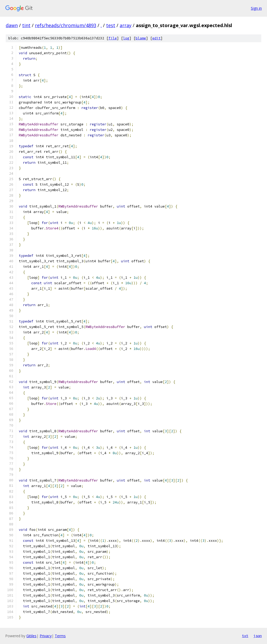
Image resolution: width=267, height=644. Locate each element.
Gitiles (31, 636)
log (126, 38)
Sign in (256, 8)
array (126, 25)
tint (26, 25)
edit (156, 38)
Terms (60, 636)
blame (141, 38)
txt (245, 636)
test (111, 25)
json (258, 636)
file (113, 38)
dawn (12, 25)
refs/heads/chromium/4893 (66, 25)
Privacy (46, 636)
